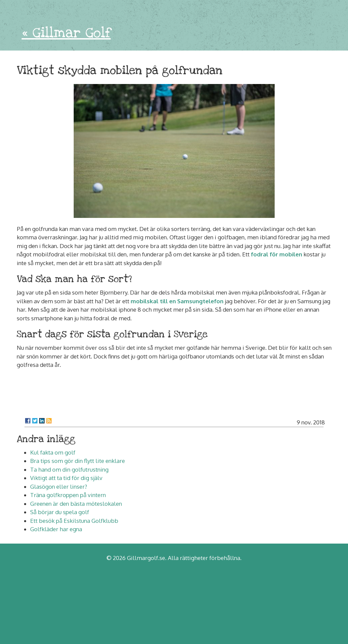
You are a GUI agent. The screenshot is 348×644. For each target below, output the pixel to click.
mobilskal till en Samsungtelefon (177, 301)
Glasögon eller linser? (59, 487)
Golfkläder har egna (56, 529)
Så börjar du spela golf (60, 512)
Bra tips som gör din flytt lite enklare (78, 461)
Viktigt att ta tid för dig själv (66, 478)
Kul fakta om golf (53, 452)
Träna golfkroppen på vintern (68, 495)
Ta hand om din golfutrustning (69, 469)
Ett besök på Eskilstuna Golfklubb (74, 521)
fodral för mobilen (276, 254)
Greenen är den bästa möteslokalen (76, 504)
